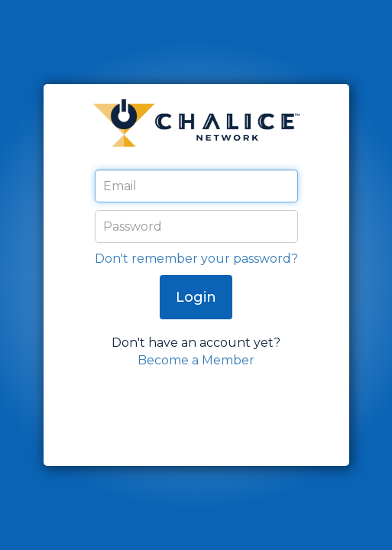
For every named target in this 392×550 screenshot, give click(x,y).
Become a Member (196, 360)
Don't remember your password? (196, 259)
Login (196, 297)
